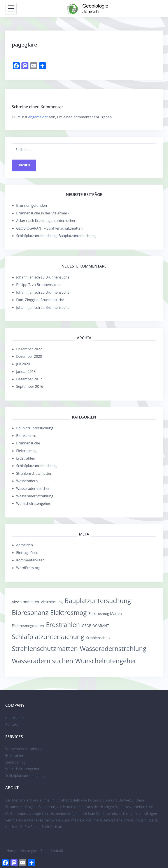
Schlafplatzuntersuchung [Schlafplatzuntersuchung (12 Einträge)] (48, 637)
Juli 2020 (23, 364)
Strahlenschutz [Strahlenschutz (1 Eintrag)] (98, 638)
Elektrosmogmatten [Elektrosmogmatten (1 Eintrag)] (28, 626)
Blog (44, 851)
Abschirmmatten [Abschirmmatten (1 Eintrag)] (25, 602)
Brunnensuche (57, 277)
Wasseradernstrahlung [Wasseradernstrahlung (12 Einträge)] (113, 648)
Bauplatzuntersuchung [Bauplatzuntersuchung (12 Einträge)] (98, 601)
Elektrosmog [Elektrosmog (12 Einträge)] (69, 613)
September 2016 (30, 387)
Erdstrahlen (26, 458)
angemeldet (38, 117)
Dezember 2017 (29, 379)
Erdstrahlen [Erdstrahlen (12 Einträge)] (63, 624)
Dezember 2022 (29, 349)
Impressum (14, 718)
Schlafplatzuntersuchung (36, 466)
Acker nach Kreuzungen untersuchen (46, 221)
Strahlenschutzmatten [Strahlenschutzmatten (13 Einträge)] (45, 649)
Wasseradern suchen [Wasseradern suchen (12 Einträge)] (42, 661)
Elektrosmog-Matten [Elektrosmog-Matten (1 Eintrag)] (105, 614)
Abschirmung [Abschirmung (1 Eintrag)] (52, 602)
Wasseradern (27, 481)
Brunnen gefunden (32, 206)
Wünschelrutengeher (33, 504)
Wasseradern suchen (33, 489)
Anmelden (24, 545)
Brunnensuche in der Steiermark (43, 213)
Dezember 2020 (29, 356)
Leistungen (28, 851)
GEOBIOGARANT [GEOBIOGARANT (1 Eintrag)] (95, 626)
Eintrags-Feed (27, 553)
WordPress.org (28, 568)
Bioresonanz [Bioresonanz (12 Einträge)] (30, 613)
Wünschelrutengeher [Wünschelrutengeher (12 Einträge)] (106, 661)
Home (11, 851)
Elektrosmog (26, 451)
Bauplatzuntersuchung (35, 428)
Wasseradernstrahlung (35, 496)
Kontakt (12, 724)
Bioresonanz (26, 436)
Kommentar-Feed (30, 560)
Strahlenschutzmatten (34, 473)
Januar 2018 (26, 372)
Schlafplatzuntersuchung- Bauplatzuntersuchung (56, 236)
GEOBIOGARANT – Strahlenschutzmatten (49, 228)
